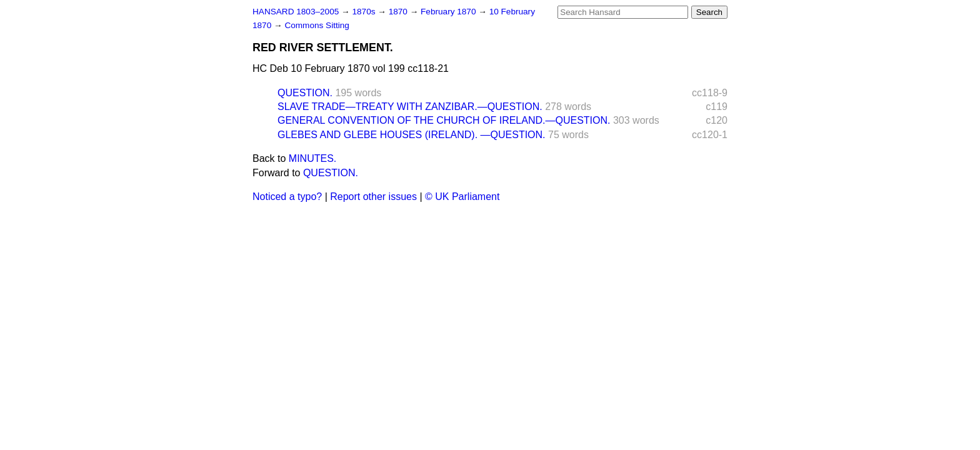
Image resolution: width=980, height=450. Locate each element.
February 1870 (449, 12)
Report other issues (373, 197)
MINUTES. (312, 158)
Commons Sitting (317, 25)
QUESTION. (305, 93)
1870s (365, 12)
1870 (399, 12)
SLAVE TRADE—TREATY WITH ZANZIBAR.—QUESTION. (410, 107)
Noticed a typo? (287, 197)
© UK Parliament (462, 197)
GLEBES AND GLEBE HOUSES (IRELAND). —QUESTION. (412, 135)
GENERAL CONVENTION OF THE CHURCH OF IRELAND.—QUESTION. (444, 120)
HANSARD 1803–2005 (296, 12)
